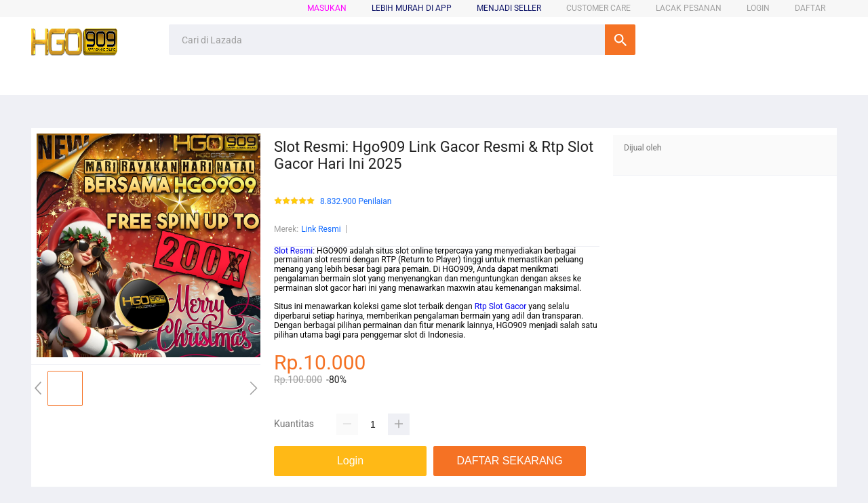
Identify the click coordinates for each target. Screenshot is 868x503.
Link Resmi (321, 229)
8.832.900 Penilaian (356, 202)
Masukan (327, 8)
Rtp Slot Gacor (501, 306)
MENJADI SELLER (509, 8)
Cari (620, 40)
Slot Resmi (293, 251)
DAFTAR (810, 8)
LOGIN (758, 8)
